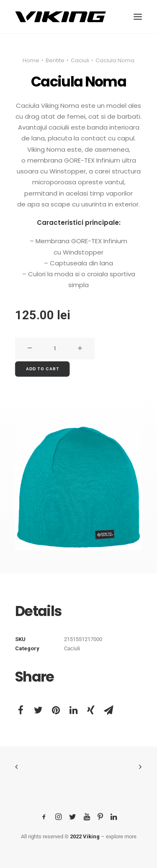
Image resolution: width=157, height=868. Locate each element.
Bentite (55, 60)
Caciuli (80, 60)
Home (31, 60)
